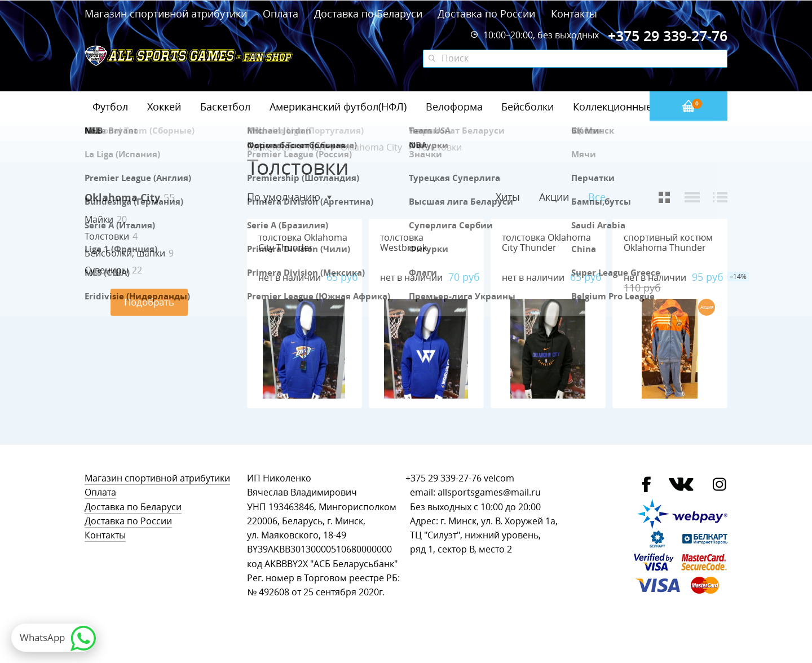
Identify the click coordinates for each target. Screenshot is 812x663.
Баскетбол (225, 107)
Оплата (281, 14)
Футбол (110, 107)
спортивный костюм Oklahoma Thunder (668, 243)
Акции (554, 197)
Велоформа (454, 107)
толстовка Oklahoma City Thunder (303, 243)
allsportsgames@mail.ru (489, 492)
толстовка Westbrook (403, 243)
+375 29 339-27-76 (443, 478)
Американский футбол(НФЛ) (338, 107)
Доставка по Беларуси (368, 14)
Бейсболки (528, 107)
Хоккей (164, 107)
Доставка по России (486, 14)
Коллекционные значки (631, 107)
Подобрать (149, 302)
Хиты (508, 197)
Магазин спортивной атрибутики (167, 14)
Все (597, 197)
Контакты (574, 14)
